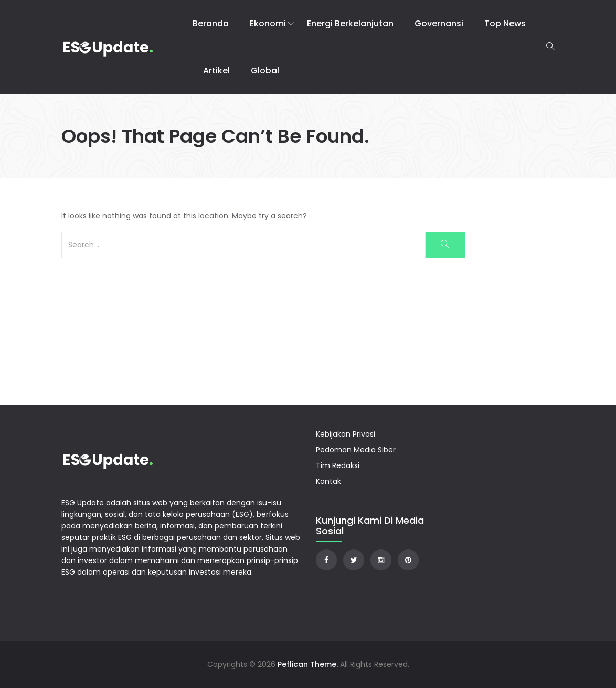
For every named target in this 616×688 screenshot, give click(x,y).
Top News (505, 23)
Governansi (439, 23)
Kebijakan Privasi (346, 434)
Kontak (328, 481)
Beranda (211, 23)
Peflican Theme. (308, 664)
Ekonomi (268, 23)
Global (265, 71)
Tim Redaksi (338, 465)
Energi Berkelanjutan (350, 23)
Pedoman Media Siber (356, 450)
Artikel (216, 71)
